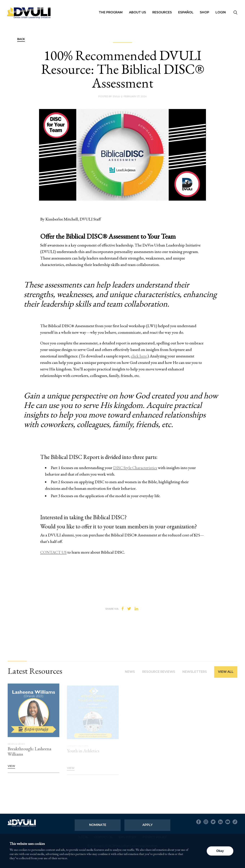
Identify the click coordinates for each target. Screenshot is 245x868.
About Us (138, 12)
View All (226, 674)
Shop (205, 12)
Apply (147, 825)
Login (221, 12)
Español (186, 12)
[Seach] (235, 13)
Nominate (98, 825)
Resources (162, 12)
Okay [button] (220, 851)
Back (21, 39)
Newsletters (195, 674)
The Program (111, 12)
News (130, 674)
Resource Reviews (159, 674)
